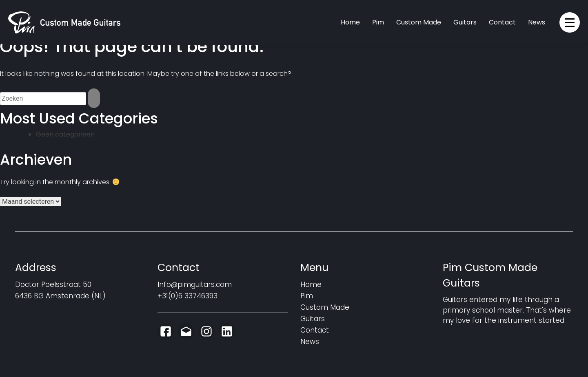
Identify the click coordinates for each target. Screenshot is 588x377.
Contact (502, 22)
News (537, 22)
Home (350, 22)
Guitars (465, 22)
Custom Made (419, 22)
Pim (378, 22)
